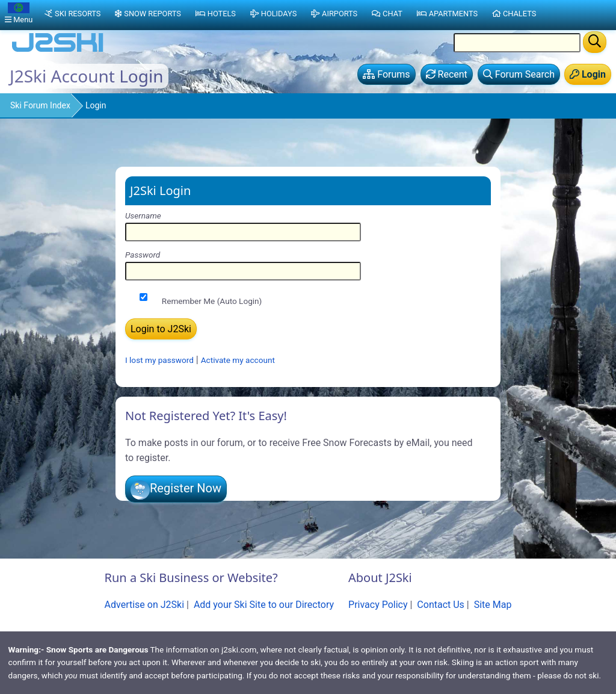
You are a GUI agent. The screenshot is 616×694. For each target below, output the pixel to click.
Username (143, 215)
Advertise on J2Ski (145, 605)
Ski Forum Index (40, 105)
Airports (334, 14)
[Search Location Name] (517, 43)
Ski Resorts (72, 14)
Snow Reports (148, 14)
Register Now (186, 488)
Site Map (493, 605)
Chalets (514, 14)
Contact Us (441, 605)
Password (143, 255)
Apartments (447, 14)
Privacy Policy (378, 605)
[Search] (595, 42)
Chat (387, 14)
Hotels (216, 14)
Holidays (273, 14)
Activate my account (238, 360)
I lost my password (159, 360)
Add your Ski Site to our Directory (264, 605)
